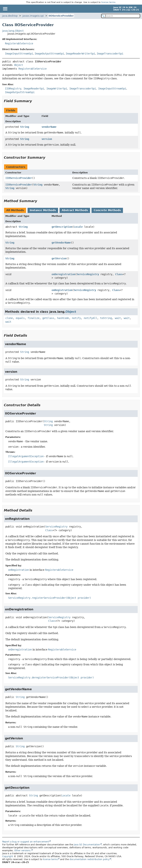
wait (118, 318)
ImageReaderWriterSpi (80, 54)
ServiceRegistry (88, 274)
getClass (48, 318)
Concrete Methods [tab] (107, 210)
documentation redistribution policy (89, 859)
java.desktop (10, 16)
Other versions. (23, 851)
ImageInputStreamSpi (19, 54)
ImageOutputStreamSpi (49, 54)
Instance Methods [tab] (43, 210)
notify (76, 318)
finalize (33, 318)
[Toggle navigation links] (5, 9)
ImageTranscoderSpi (110, 54)
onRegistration (62, 290)
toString (106, 318)
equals (20, 318)
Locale (78, 227)
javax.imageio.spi (33, 16)
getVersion (59, 258)
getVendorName (61, 243)
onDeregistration (63, 274)
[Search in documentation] (121, 16)
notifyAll (90, 318)
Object (18, 65)
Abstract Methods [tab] (75, 210)
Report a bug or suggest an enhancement (26, 842)
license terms (108, 2)
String (25, 127)
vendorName (49, 127)
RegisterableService (19, 43)
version (47, 139)
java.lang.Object (13, 31)
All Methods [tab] (15, 210)
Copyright (8, 856)
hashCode (63, 318)
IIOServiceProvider (61, 16)
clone (9, 318)
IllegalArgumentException (26, 456)
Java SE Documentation (87, 845)
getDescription (62, 227)
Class (119, 274)
